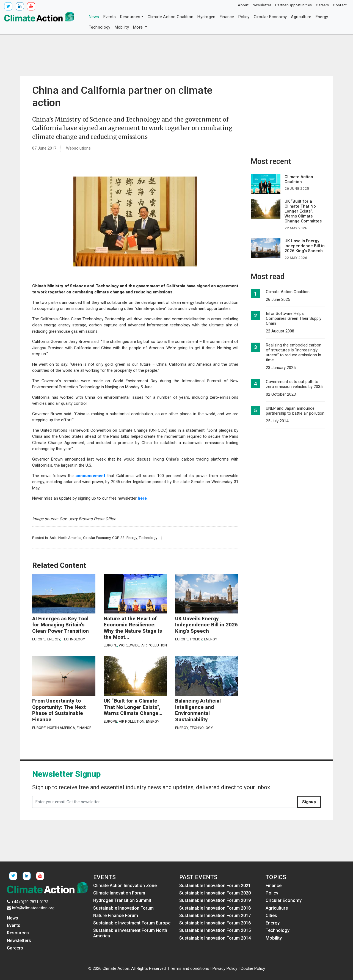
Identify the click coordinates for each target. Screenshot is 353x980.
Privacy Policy (225, 968)
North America (70, 538)
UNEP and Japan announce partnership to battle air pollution (295, 411)
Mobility (122, 27)
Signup (309, 802)
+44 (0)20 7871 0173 (30, 902)
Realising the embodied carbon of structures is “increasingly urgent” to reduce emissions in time (294, 353)
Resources (130, 17)
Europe (39, 639)
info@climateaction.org (33, 908)
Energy (322, 17)
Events (110, 17)
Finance (227, 17)
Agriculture (301, 17)
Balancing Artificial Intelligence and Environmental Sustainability (198, 710)
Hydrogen (206, 17)
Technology (100, 27)
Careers (322, 5)
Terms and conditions (190, 968)
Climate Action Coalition (170, 17)
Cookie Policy (253, 968)
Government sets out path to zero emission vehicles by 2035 (294, 384)
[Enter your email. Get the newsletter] (165, 802)
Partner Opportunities (293, 5)
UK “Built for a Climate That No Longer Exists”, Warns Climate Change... (133, 707)
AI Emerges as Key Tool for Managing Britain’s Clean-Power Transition (60, 625)
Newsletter (262, 5)
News (94, 17)
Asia (53, 538)
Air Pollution (154, 645)
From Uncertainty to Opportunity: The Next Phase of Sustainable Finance (59, 710)
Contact (340, 5)
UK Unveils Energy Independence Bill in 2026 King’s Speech (206, 625)
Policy (244, 17)
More (139, 27)
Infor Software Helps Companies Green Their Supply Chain (294, 318)
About (243, 5)
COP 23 (118, 538)
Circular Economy (270, 17)
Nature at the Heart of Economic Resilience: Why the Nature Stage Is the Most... (133, 628)
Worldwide (129, 645)
